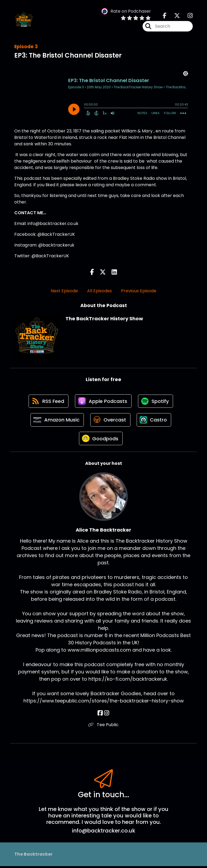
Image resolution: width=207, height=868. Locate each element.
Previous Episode (139, 291)
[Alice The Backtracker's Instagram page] (107, 715)
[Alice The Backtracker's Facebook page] (100, 715)
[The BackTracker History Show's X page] (174, 16)
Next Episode (64, 291)
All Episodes (99, 291)
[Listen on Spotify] (156, 401)
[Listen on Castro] (155, 421)
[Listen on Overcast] (110, 421)
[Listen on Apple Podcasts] (103, 402)
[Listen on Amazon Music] (57, 421)
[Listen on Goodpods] (101, 440)
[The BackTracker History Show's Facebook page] (165, 16)
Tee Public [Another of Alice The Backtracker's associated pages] (104, 727)
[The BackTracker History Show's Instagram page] (187, 16)
